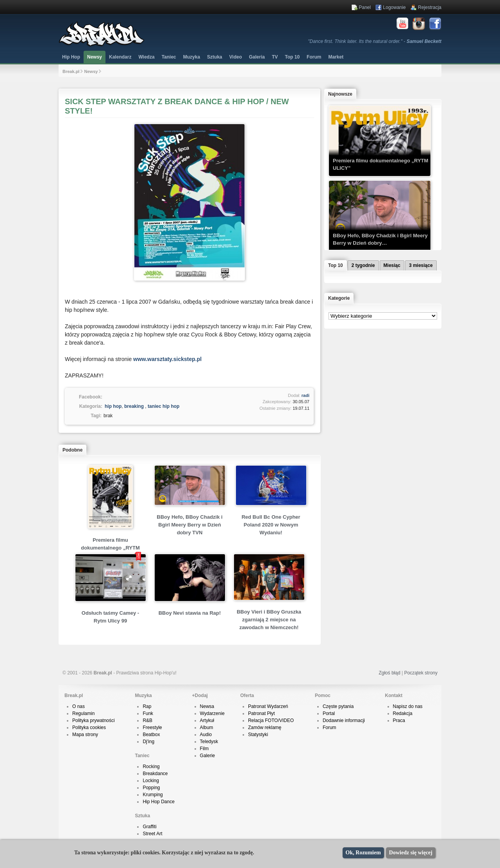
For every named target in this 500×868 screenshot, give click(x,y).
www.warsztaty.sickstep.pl (167, 359)
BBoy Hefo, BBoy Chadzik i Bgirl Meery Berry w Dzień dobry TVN (189, 525)
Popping (151, 788)
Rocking (151, 767)
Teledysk (209, 742)
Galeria (257, 57)
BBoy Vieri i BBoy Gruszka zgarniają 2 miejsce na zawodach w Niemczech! (269, 620)
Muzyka (192, 57)
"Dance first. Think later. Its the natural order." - (375, 41)
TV (275, 57)
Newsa (207, 706)
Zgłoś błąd (389, 673)
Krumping (153, 795)
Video (236, 57)
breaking (134, 406)
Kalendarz (120, 57)
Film (204, 749)
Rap (147, 706)
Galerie (208, 756)
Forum (329, 727)
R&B (147, 720)
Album (207, 727)
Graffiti (149, 827)
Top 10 (292, 57)
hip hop (113, 406)
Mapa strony (85, 735)
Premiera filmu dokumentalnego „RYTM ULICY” (110, 548)
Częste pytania (338, 706)
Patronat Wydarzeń (268, 706)
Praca (399, 720)
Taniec (169, 57)
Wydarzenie (212, 713)
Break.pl (71, 71)
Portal (329, 713)
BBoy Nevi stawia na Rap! (190, 613)
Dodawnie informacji (344, 720)
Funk (148, 713)
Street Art (152, 834)
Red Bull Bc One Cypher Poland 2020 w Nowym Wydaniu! (271, 525)
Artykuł (207, 720)
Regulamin (83, 713)
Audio (206, 735)
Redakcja (403, 713)
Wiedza (146, 57)
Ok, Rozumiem (363, 853)
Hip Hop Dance (158, 802)
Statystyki (258, 735)
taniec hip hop (163, 406)
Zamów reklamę (265, 727)
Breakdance (155, 774)
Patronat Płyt (262, 713)
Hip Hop (71, 57)
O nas (79, 706)
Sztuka (215, 57)
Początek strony (421, 673)
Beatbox (151, 735)
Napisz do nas (408, 706)
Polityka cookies (89, 727)
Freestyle (152, 727)
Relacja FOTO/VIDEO (271, 720)
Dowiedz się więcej (411, 853)
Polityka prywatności (94, 720)
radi (305, 395)
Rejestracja (430, 7)
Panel (365, 7)
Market (336, 57)
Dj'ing (148, 742)
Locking (151, 781)
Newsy (95, 57)
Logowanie (395, 7)
